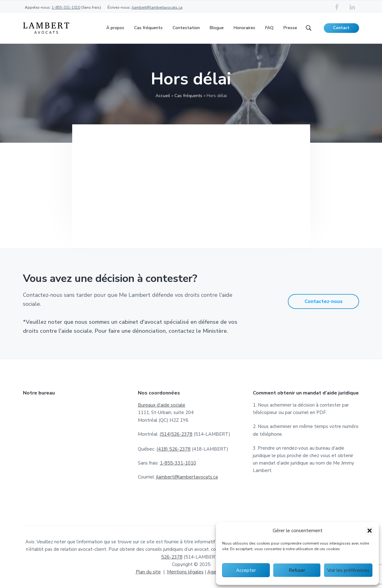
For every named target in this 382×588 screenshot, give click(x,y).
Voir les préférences (348, 570)
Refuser (297, 570)
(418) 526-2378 (173, 449)
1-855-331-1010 (66, 7)
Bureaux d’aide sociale (162, 405)
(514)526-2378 (176, 434)
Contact (341, 28)
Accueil (163, 96)
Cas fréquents (188, 96)
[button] (370, 531)
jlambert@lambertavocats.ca (157, 7)
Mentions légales (185, 572)
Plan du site (148, 572)
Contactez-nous (324, 301)
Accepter (246, 570)
